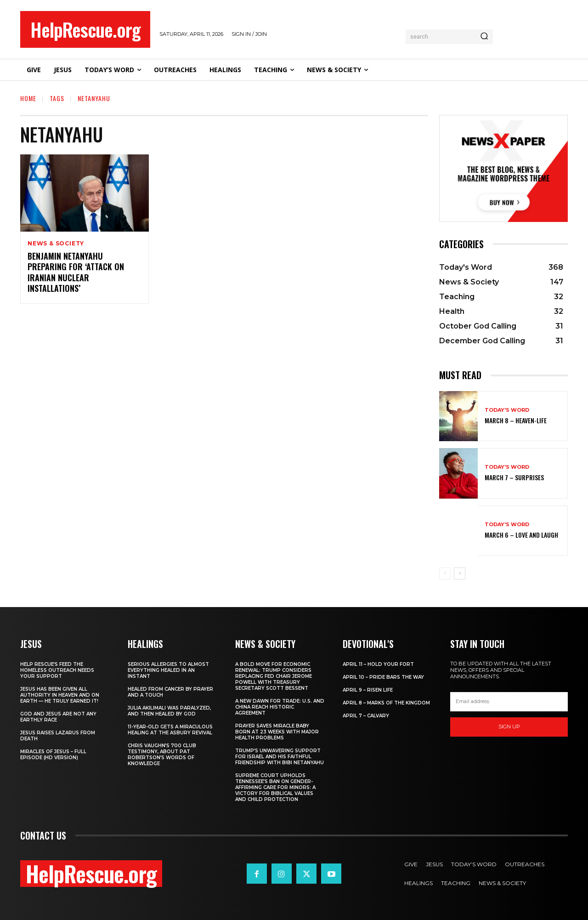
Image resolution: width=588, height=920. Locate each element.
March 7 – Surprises (514, 477)
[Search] (484, 37)
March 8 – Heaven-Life (516, 420)
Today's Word (507, 410)
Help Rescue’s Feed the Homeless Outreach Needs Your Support (57, 670)
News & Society (56, 244)
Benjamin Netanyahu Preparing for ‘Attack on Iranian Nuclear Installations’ (76, 272)
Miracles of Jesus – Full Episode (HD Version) (53, 755)
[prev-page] (445, 574)
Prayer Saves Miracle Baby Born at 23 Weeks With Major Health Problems (277, 732)
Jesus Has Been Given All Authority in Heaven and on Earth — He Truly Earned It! (60, 695)
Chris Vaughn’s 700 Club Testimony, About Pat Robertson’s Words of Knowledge (162, 755)
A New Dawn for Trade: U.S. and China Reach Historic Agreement (280, 707)
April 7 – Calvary (366, 716)
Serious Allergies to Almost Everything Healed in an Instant (168, 670)
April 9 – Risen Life (368, 690)
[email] (509, 702)
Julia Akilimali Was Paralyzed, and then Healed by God (169, 711)
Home (28, 98)
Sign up (509, 727)
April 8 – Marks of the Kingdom (386, 703)
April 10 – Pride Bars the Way (383, 677)
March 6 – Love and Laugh (521, 535)
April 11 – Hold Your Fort (378, 664)
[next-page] (460, 574)
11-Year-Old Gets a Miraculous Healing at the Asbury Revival (170, 730)
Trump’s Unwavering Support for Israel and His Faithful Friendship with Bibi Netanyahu (280, 757)
